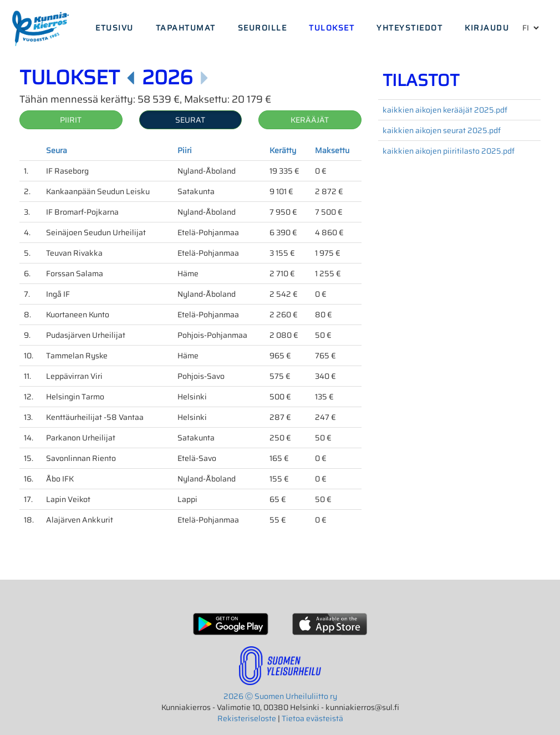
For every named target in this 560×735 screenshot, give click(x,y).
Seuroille (263, 28)
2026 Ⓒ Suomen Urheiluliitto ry (280, 696)
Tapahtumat (186, 28)
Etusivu (114, 28)
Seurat (190, 120)
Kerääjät (310, 120)
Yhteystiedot (409, 28)
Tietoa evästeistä (312, 718)
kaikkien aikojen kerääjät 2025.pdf (445, 110)
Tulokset (332, 28)
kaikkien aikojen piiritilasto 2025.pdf (449, 151)
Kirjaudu (487, 28)
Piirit (71, 120)
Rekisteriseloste (247, 718)
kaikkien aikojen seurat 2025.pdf (442, 130)
